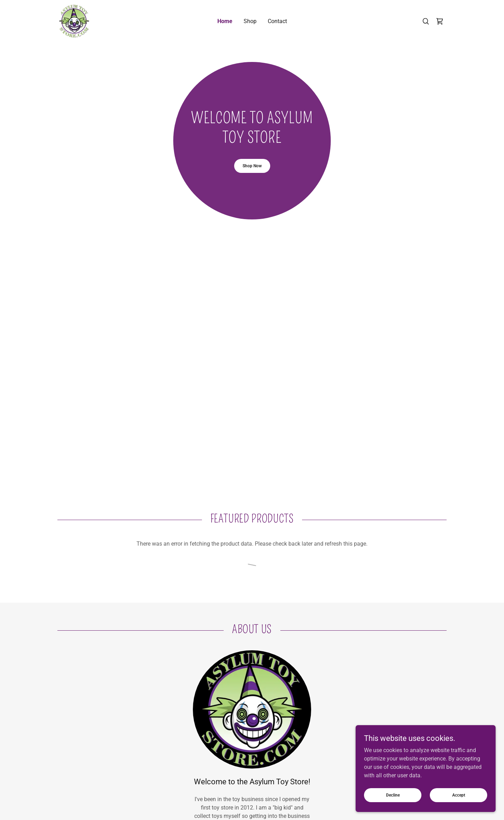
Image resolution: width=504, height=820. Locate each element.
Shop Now (252, 166)
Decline (393, 795)
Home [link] (225, 21)
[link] (74, 21)
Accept (459, 795)
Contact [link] (277, 21)
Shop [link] (250, 21)
